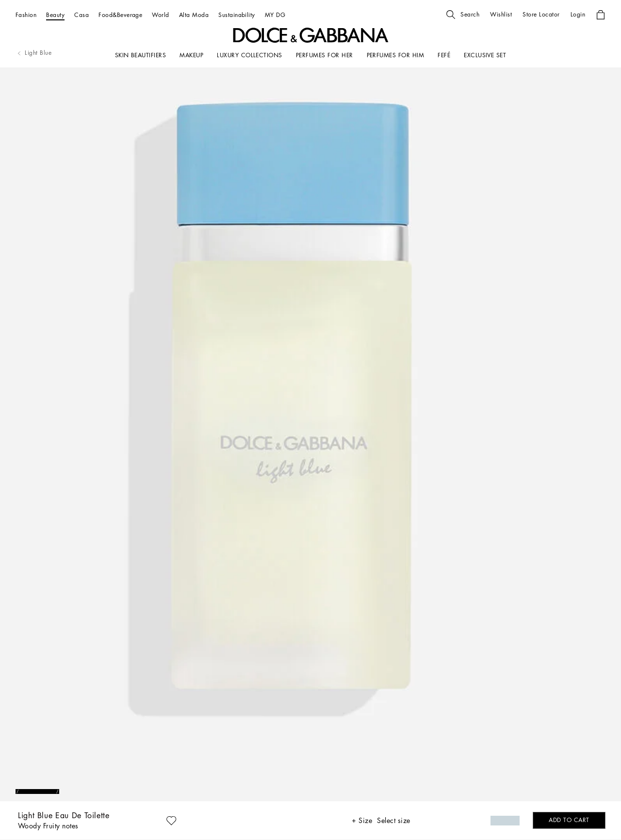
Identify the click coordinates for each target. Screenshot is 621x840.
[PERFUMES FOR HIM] (396, 55)
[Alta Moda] (194, 15)
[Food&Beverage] (120, 15)
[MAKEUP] (191, 55)
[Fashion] (26, 15)
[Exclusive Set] (485, 55)
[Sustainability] (237, 15)
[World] (160, 15)
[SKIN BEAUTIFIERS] (141, 55)
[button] (463, 15)
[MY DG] (275, 15)
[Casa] (82, 15)
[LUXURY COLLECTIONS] (250, 55)
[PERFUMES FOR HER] (325, 55)
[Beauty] (55, 15)
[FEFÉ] (444, 55)
